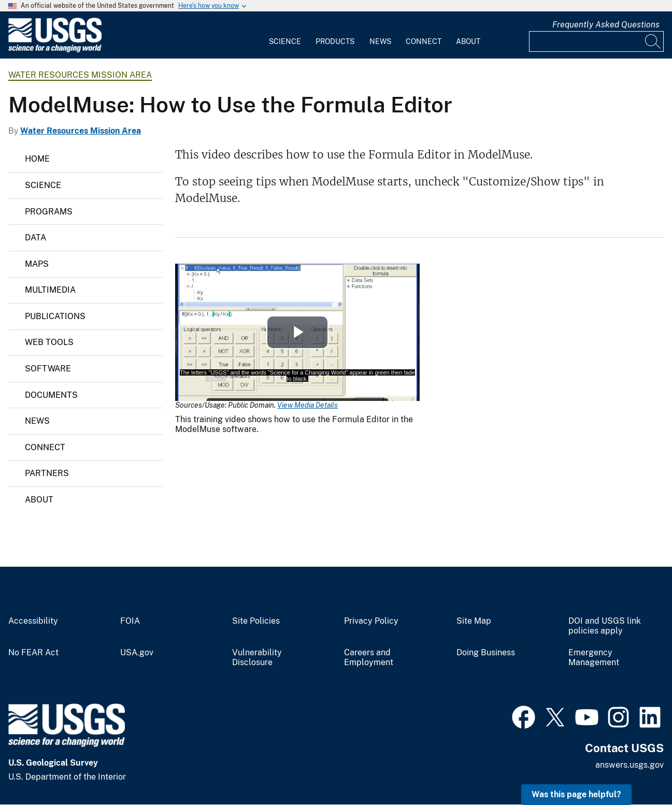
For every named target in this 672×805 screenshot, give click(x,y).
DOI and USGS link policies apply (605, 626)
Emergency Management (594, 658)
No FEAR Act (33, 653)
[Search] (653, 41)
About (468, 41)
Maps (37, 264)
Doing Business (486, 653)
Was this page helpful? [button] (576, 794)
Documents (51, 395)
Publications (55, 316)
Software (48, 369)
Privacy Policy (371, 621)
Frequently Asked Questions (606, 25)
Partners (47, 473)
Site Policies (256, 621)
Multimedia (50, 290)
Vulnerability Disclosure (257, 658)
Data (35, 238)
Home (37, 159)
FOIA (130, 621)
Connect (424, 41)
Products (335, 41)
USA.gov (137, 653)
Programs (49, 212)
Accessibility (33, 621)
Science (285, 41)
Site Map (474, 621)
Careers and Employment (369, 658)
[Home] (55, 50)
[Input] (596, 41)
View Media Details (308, 405)
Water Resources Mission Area (80, 75)
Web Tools (49, 342)
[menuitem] (285, 35)
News (380, 41)
